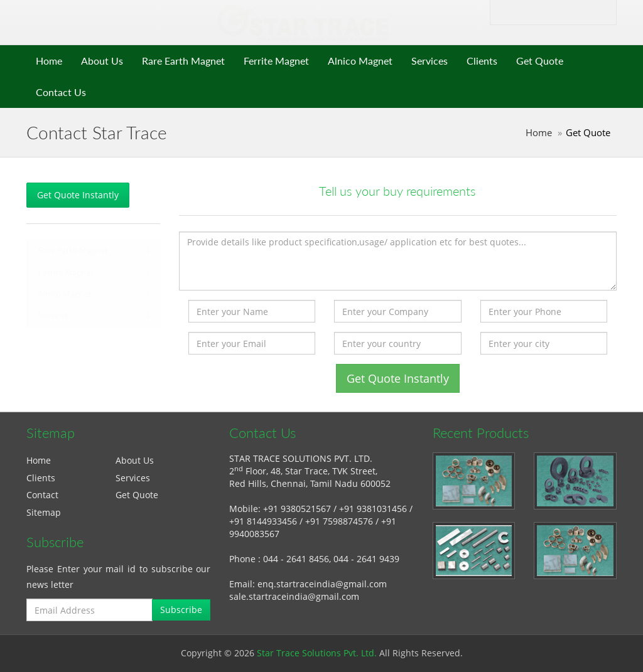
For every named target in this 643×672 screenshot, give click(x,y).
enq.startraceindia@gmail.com (322, 584)
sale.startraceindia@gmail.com (294, 596)
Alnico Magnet (360, 61)
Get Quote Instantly (78, 195)
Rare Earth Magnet (183, 61)
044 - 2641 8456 (296, 559)
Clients (482, 61)
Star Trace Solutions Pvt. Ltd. (317, 653)
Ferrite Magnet (276, 61)
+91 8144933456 (263, 521)
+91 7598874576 (339, 521)
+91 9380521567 (297, 509)
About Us (102, 61)
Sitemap (44, 512)
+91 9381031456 (373, 509)
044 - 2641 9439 (366, 559)
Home (49, 61)
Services (430, 61)
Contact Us (61, 92)
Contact (42, 495)
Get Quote (540, 61)
